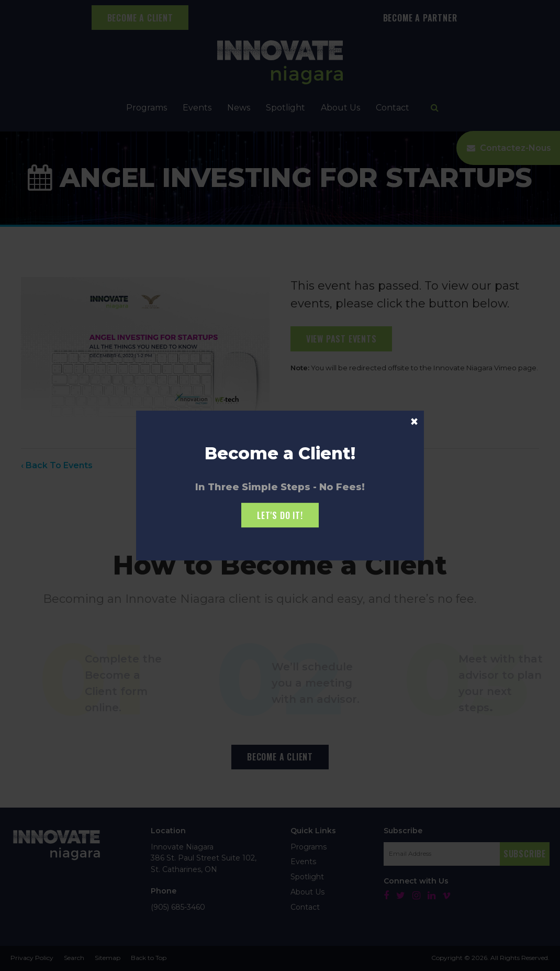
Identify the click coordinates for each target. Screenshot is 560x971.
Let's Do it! (280, 515)
